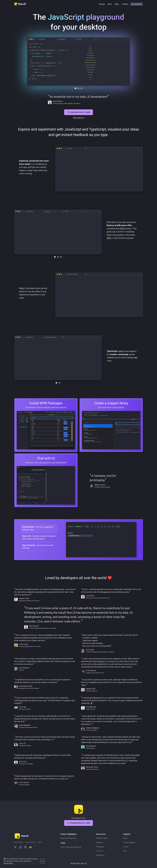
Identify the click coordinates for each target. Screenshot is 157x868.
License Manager (129, 842)
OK (42, 861)
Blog (117, 4)
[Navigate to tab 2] (82, 92)
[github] (25, 848)
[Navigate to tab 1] (79, 92)
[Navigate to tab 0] (76, 92)
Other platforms (79, 121)
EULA (40, 842)
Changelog (100, 847)
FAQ (125, 851)
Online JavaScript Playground (71, 847)
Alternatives (100, 855)
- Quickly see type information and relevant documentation (39, 541)
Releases (100, 842)
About (125, 838)
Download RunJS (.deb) (78, 116)
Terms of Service (30, 842)
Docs (110, 4)
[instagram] (20, 848)
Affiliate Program (102, 838)
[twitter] (16, 848)
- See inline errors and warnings (38, 550)
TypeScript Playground (68, 838)
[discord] (30, 848)
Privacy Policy (18, 842)
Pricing (102, 4)
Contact (125, 4)
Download (137, 4)
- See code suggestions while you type (38, 532)
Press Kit (99, 851)
